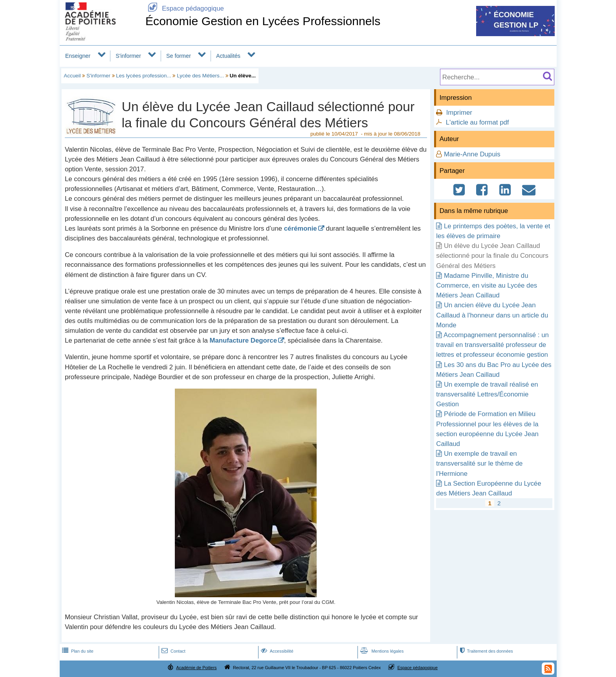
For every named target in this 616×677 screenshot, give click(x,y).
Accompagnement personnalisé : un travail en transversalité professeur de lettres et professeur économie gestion (492, 345)
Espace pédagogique (185, 8)
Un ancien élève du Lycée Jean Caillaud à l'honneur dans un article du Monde (492, 315)
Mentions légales (381, 651)
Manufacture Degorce (243, 340)
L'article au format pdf (478, 122)
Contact (173, 651)
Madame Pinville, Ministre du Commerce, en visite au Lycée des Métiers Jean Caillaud (487, 285)
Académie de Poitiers (196, 668)
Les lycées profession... (143, 76)
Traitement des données (485, 651)
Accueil (72, 76)
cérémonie (301, 228)
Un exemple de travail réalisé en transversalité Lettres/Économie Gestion (487, 394)
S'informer (128, 56)
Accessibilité (276, 651)
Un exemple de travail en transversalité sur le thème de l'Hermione (479, 463)
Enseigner (78, 56)
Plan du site (77, 651)
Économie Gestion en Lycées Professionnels (263, 21)
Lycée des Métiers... (200, 76)
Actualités (228, 56)
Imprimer (459, 113)
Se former (179, 56)
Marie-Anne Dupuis (472, 154)
